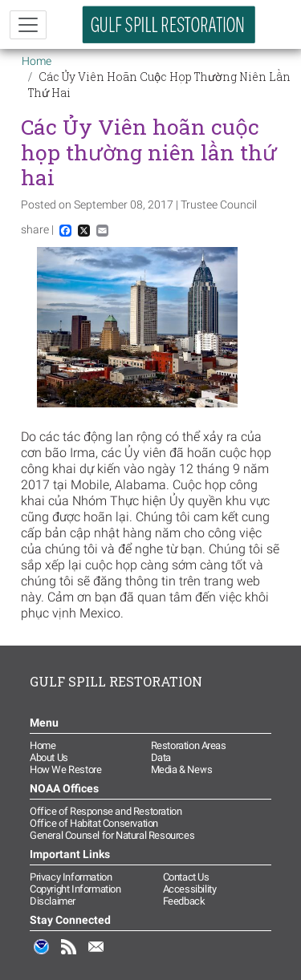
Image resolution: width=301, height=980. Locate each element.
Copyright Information (75, 889)
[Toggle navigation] (28, 25)
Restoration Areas (189, 745)
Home (37, 61)
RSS (69, 955)
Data (161, 757)
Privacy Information (71, 877)
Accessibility (190, 889)
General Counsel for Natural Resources (112, 835)
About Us (49, 757)
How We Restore (65, 769)
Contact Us (186, 877)
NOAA (42, 955)
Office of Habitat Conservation (94, 823)
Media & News (182, 769)
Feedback (184, 901)
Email (96, 955)
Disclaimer (53, 901)
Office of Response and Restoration (106, 811)
